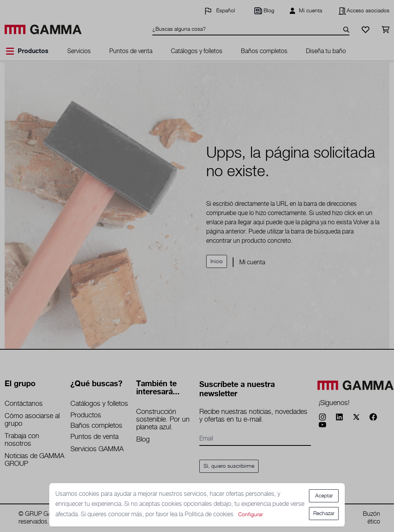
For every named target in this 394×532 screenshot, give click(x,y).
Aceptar (324, 496)
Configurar (250, 515)
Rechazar (324, 514)
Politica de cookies (210, 514)
